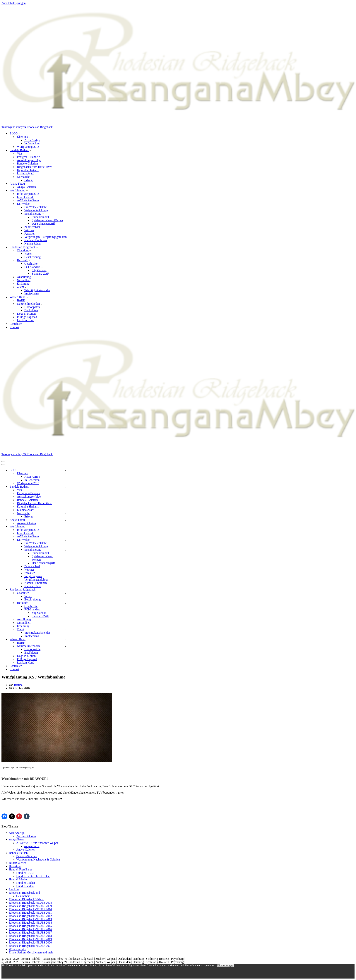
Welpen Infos (31, 846)
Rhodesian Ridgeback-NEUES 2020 (30, 942)
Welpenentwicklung (36, 210)
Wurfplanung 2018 (28, 147)
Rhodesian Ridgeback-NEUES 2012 (30, 916)
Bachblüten (31, 310)
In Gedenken (32, 143)
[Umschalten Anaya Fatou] (65, 520)
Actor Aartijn (32, 140)
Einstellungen (225, 965)
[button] (19, 134)
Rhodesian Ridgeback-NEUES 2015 (30, 926)
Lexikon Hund (26, 320)
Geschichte (31, 264)
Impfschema (32, 294)
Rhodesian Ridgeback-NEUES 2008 (30, 903)
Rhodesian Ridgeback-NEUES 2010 (30, 909)
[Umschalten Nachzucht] (65, 513)
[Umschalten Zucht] (65, 630)
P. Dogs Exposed (27, 317)
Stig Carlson (39, 270)
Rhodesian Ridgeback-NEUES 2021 (30, 946)
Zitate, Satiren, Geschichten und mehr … (33, 952)
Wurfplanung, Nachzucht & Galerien (38, 859)
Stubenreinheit (40, 217)
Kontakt (14, 327)
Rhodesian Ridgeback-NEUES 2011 (30, 913)
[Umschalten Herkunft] (65, 603)
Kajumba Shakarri (28, 170)
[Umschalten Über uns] (65, 473)
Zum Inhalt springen (14, 3)
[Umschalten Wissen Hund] (65, 639)
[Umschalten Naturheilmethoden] (65, 646)
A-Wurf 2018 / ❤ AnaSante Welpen (37, 843)
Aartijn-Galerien (26, 836)
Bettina (18, 685)
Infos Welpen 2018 (28, 194)
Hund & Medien (19, 879)
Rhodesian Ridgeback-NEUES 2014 (30, 923)
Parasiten (30, 234)
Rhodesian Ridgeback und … (26, 893)
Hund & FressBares (20, 869)
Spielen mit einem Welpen (47, 220)
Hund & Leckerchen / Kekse (33, 876)
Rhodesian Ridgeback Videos (26, 899)
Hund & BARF (25, 873)
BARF (21, 300)
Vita (19, 154)
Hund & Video (25, 886)
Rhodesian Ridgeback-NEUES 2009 (30, 906)
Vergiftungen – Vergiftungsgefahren (46, 237)
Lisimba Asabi (26, 173)
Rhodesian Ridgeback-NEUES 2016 (30, 929)
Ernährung (23, 284)
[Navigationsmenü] (3, 461)
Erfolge (29, 180)
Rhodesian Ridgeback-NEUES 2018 (30, 936)
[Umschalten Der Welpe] (65, 540)
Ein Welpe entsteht (35, 207)
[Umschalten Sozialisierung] (65, 550)
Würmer (29, 230)
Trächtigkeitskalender (37, 290)
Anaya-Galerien (26, 187)
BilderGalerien (18, 863)
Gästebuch (16, 324)
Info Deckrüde (26, 197)
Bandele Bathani (19, 853)
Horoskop (15, 866)
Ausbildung (24, 277)
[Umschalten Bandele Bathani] (65, 487)
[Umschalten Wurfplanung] (65, 527)
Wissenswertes (18, 949)
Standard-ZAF (40, 274)
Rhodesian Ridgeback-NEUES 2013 (30, 919)
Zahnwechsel (32, 227)
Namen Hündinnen (36, 240)
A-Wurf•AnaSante (28, 200)
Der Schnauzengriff (43, 224)
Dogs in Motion (26, 314)
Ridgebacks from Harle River (34, 167)
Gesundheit (24, 280)
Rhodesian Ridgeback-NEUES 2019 (30, 939)
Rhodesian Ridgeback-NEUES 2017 (30, 933)
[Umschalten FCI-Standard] (65, 610)
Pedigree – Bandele (28, 157)
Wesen (28, 254)
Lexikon (14, 889)
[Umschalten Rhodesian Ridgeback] (65, 590)
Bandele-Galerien (27, 163)
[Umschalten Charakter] (65, 593)
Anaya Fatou (16, 839)
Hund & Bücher (26, 883)
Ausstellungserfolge (29, 160)
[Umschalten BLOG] (65, 470)
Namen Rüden (33, 244)
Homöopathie (32, 307)
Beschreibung (32, 257)
